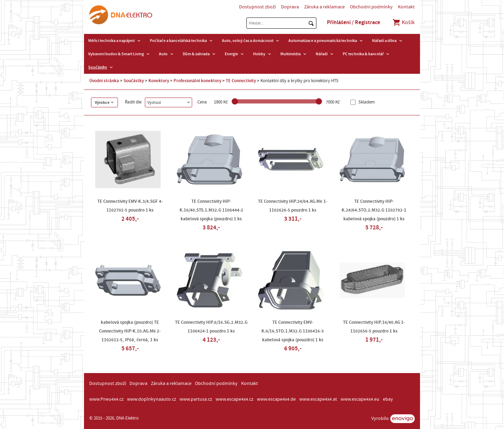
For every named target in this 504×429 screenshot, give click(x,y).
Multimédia (290, 54)
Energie (231, 54)
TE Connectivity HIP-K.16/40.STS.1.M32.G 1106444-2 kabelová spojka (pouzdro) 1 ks (211, 210)
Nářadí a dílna (384, 41)
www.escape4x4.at (318, 399)
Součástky (98, 67)
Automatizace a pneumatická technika (323, 41)
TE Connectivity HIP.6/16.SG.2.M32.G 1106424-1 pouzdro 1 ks (211, 327)
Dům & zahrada (196, 54)
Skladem (366, 102)
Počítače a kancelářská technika (178, 41)
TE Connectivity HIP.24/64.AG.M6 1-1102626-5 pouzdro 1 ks (293, 206)
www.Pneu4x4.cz (106, 399)
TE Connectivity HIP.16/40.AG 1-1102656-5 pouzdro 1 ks (374, 327)
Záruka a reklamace (324, 7)
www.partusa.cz (196, 399)
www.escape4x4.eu (360, 399)
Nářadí (322, 54)
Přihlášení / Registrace (353, 22)
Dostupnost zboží (257, 7)
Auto (163, 54)
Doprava (290, 7)
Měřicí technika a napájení (111, 41)
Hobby (259, 54)
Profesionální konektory (197, 81)
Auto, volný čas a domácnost (248, 41)
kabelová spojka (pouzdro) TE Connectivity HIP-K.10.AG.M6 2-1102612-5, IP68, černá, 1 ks (130, 331)
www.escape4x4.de (276, 399)
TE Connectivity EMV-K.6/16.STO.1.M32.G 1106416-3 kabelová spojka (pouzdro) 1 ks (293, 331)
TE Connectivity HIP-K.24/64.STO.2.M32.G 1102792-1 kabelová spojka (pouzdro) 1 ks (374, 210)
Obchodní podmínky (371, 7)
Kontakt (406, 7)
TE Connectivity (241, 81)
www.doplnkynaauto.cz (152, 399)
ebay (388, 399)
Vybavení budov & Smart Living (116, 54)
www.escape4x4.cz (234, 399)
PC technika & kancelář (363, 54)
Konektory (159, 81)
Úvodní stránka (104, 81)
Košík (403, 22)
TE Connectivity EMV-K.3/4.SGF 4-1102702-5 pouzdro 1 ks (130, 206)
